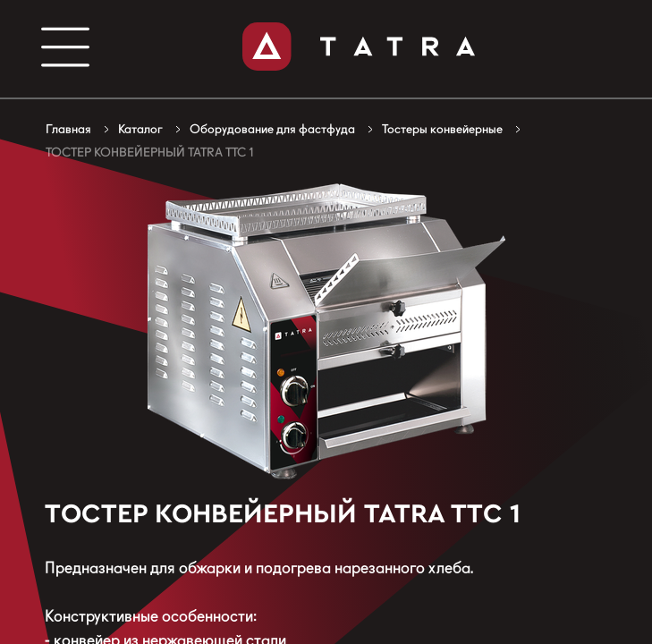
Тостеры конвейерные (442, 129)
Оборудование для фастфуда (272, 129)
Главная (68, 129)
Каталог (140, 129)
